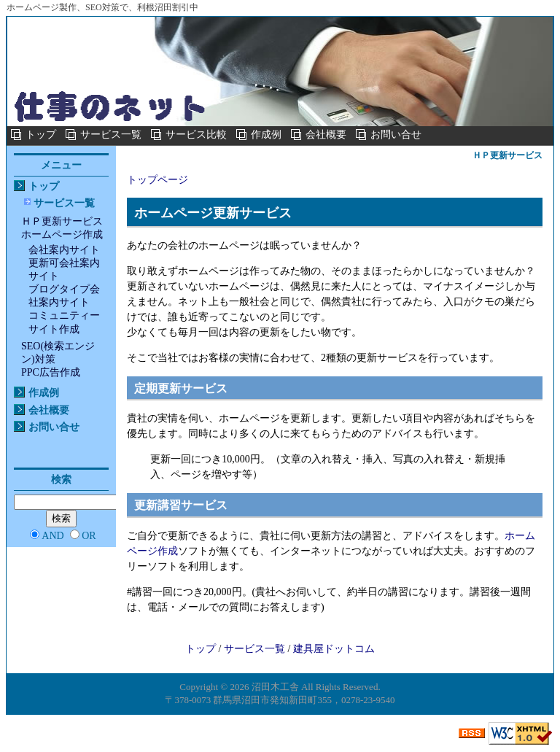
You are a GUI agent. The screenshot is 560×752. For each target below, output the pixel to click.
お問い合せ (396, 135)
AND (52, 536)
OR (89, 536)
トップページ (157, 180)
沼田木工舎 (275, 687)
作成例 (266, 135)
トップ (41, 135)
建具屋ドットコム (334, 649)
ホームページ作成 (62, 234)
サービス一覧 (111, 135)
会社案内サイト (64, 250)
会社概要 (326, 135)
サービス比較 (196, 135)
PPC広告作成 (51, 372)
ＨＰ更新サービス (62, 221)
